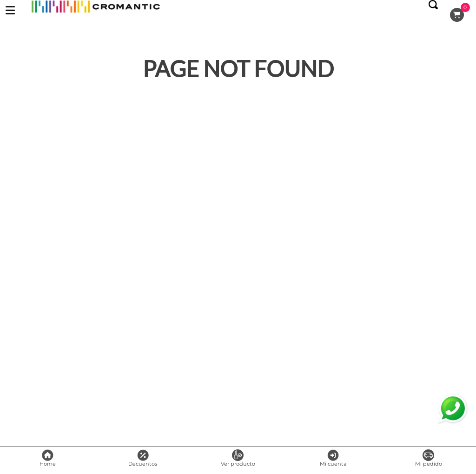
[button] (433, 15)
